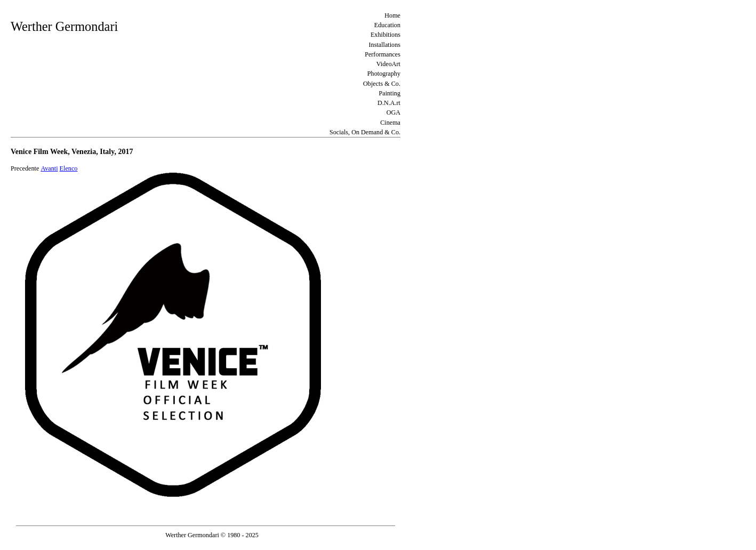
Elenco (69, 168)
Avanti (49, 168)
